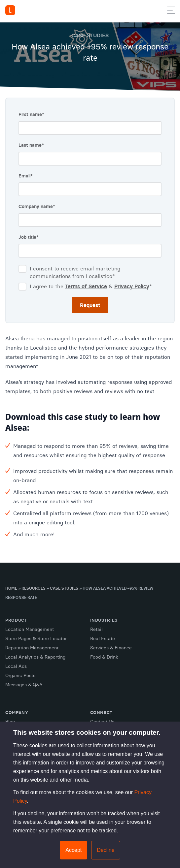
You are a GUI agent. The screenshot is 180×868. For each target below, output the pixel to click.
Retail (96, 629)
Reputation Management (32, 648)
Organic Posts (20, 675)
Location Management (30, 629)
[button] (171, 12)
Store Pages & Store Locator (36, 638)
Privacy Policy (132, 286)
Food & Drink (104, 657)
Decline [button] (106, 850)
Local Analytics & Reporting (35, 657)
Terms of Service (86, 286)
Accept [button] (73, 850)
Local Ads (16, 666)
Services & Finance (111, 648)
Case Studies (64, 588)
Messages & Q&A (24, 685)
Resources (34, 588)
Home (11, 588)
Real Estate (103, 638)
